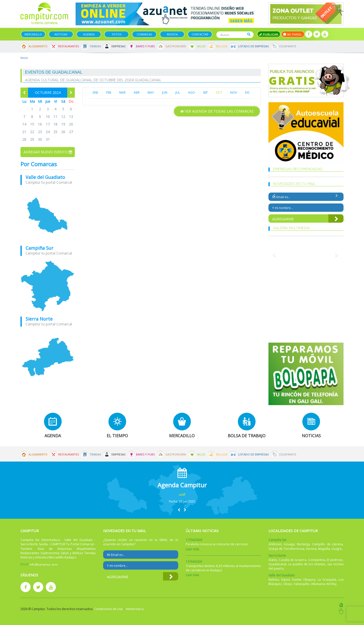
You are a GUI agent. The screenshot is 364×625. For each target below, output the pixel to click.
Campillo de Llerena (327, 544)
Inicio (24, 58)
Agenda (89, 34)
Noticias (61, 34)
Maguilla (324, 549)
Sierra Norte (39, 319)
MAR (122, 92)
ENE (95, 92)
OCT (219, 92)
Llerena (311, 549)
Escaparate (288, 46)
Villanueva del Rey (324, 584)
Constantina (317, 560)
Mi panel (293, 34)
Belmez (274, 580)
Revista (172, 34)
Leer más (192, 549)
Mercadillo (33, 34)
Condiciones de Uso (109, 609)
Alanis (273, 560)
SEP (205, 92)
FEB (109, 92)
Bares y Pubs (145, 46)
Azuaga (289, 544)
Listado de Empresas (253, 46)
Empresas (118, 46)
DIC (247, 92)
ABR (137, 92)
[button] (179, 510)
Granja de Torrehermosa (286, 549)
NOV (234, 92)
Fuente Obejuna (304, 580)
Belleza (222, 46)
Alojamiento (38, 46)
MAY (151, 92)
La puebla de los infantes (307, 564)
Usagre (337, 549)
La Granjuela (327, 580)
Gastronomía (176, 46)
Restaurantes (69, 46)
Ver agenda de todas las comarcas (217, 111)
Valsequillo (302, 584)
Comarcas (144, 34)
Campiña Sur (39, 248)
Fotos (117, 34)
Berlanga (303, 544)
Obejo (288, 584)
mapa (48, 215)
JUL (178, 92)
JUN (165, 92)
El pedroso (335, 560)
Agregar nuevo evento (48, 152)
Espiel (286, 580)
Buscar (249, 34)
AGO (191, 92)
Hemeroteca (135, 609)
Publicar (269, 34)
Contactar (200, 34)
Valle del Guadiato (45, 177)
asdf (182, 495)
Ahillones (275, 544)
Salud (201, 46)
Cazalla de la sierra (293, 560)
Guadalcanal (277, 564)
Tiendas (95, 46)
